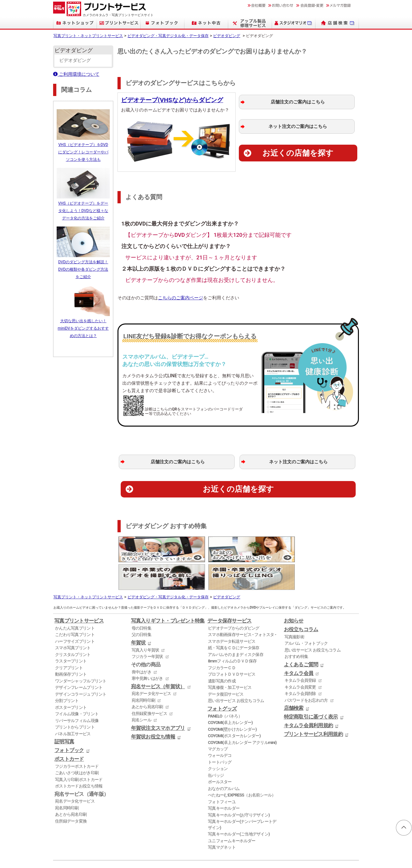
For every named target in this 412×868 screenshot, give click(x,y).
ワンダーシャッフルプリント (81, 651)
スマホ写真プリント (73, 618)
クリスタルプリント (73, 625)
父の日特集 (141, 605)
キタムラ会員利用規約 (309, 696)
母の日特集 (141, 598)
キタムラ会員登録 (300, 651)
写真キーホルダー (224, 779)
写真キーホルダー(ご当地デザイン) (239, 804)
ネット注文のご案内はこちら (298, 126)
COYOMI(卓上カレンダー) (230, 693)
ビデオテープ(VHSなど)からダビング (172, 100)
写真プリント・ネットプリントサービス (88, 36)
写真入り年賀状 (145, 620)
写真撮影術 (294, 607)
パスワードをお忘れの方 (306, 671)
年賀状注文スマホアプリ (158, 699)
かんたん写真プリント (75, 598)
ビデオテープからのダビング (234, 598)
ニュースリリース (116, 842)
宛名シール (141, 690)
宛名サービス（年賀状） (158, 657)
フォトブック (69, 721)
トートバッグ (220, 733)
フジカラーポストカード (77, 737)
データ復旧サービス (226, 665)
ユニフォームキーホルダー (232, 811)
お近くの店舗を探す (298, 153)
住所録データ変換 (71, 791)
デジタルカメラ (154, 852)
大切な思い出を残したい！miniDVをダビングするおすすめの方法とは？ (83, 324)
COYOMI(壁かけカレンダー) (232, 700)
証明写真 (64, 712)
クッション (218, 739)
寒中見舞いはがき (147, 649)
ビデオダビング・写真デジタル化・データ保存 (168, 36)
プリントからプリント (75, 697)
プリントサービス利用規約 (313, 705)
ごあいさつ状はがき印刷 (77, 743)
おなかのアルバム (224, 759)
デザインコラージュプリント (81, 665)
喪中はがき (141, 642)
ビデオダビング (227, 36)
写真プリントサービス (79, 591)
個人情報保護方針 (74, 842)
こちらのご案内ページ (181, 298)
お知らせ (294, 591)
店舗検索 (294, 679)
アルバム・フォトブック (306, 614)
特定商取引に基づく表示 (311, 687)
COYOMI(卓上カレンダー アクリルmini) (242, 713)
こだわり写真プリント (75, 605)
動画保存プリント (71, 645)
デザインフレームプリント (79, 658)
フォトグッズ (222, 679)
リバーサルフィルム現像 (77, 691)
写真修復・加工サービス (230, 658)
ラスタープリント (71, 631)
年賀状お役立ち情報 (153, 707)
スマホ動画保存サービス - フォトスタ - (242, 605)
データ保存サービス (229, 591)
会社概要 (148, 842)
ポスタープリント (71, 678)
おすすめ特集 (296, 627)
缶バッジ (216, 746)
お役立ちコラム (301, 600)
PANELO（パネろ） (225, 686)
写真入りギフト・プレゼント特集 (168, 591)
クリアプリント (69, 638)
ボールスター (220, 752)
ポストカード (69, 729)
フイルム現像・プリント (77, 684)
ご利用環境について (76, 74)
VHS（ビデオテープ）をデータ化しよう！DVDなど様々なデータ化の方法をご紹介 (83, 209)
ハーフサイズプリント (75, 612)
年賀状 (138, 613)
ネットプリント (65, 852)
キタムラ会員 (299, 644)
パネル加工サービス (73, 704)
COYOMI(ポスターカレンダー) (234, 706)
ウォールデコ (220, 726)
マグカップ (218, 719)
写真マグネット (222, 818)
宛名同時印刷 (67, 778)
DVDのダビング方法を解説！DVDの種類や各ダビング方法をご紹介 (83, 266)
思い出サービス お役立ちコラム (236, 671)
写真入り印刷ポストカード (79, 750)
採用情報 (171, 842)
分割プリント (67, 671)
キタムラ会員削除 (300, 664)
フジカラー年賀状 (147, 627)
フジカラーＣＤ (222, 638)
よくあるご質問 (301, 635)
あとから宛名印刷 (71, 785)
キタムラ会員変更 (300, 657)
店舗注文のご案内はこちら (298, 102)
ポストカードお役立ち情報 (79, 756)
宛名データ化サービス (75, 772)
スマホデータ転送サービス (232, 612)
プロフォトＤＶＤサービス (232, 645)
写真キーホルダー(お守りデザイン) (239, 785)
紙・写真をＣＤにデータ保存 (234, 618)
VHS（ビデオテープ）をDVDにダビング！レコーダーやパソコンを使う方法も (83, 151)
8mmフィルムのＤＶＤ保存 (232, 631)
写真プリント (90, 852)
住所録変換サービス (150, 684)
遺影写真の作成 (222, 651)
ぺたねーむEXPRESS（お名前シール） (242, 766)
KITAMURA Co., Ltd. (82, 857)
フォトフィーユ (222, 772)
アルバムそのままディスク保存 (236, 625)
